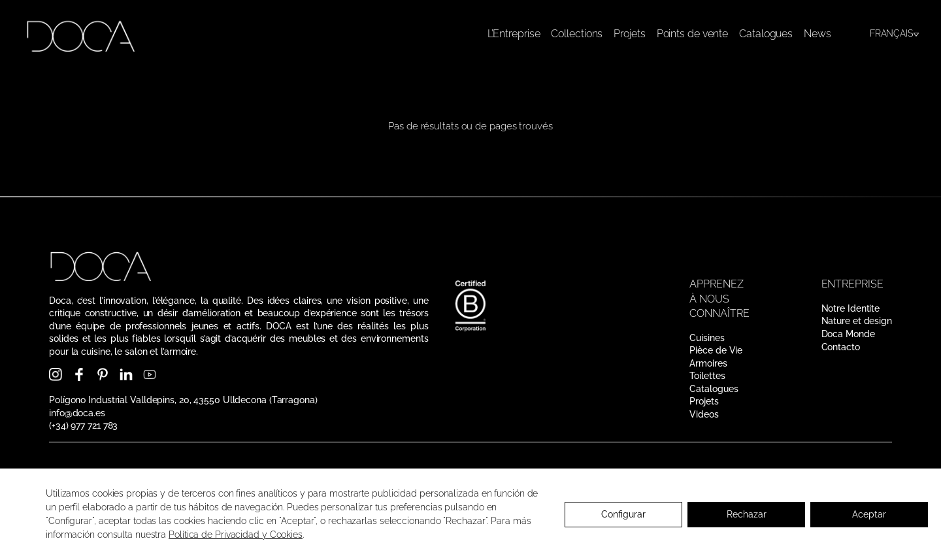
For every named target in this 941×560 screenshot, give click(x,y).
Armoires (708, 363)
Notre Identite (851, 308)
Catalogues (766, 34)
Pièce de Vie (716, 350)
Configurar (623, 514)
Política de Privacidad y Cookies (236, 535)
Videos (704, 414)
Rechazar (747, 514)
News (817, 34)
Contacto (841, 347)
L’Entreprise (514, 34)
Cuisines (707, 338)
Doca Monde (848, 334)
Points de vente (693, 34)
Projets (629, 34)
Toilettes (707, 376)
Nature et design (857, 321)
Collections (577, 34)
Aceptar (869, 514)
